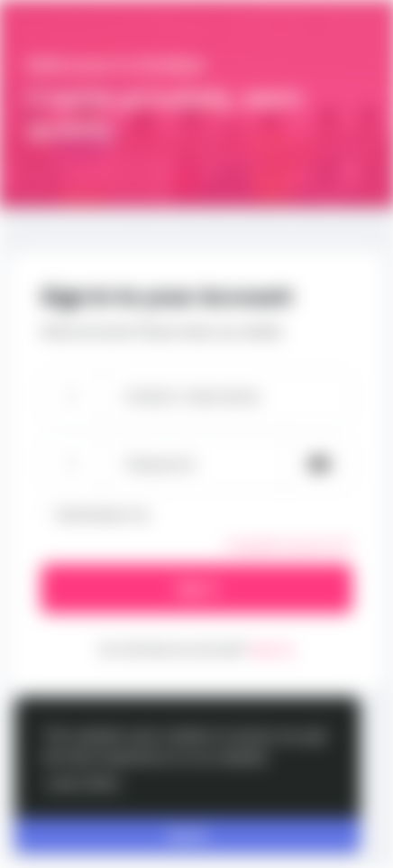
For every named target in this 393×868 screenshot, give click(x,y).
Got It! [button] (187, 836)
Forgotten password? (289, 545)
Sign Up (272, 649)
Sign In (196, 588)
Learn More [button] (83, 782)
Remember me (104, 515)
